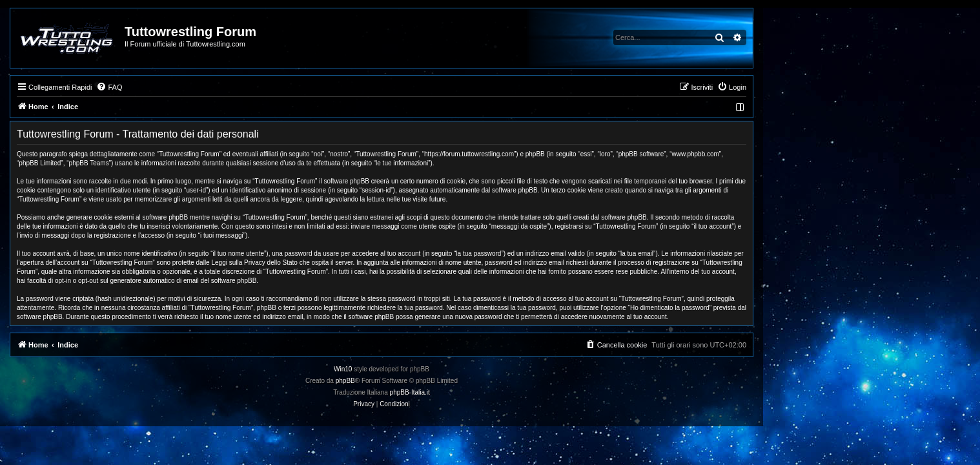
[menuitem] (218, 87)
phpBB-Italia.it (518, 392)
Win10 (451, 369)
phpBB (454, 381)
